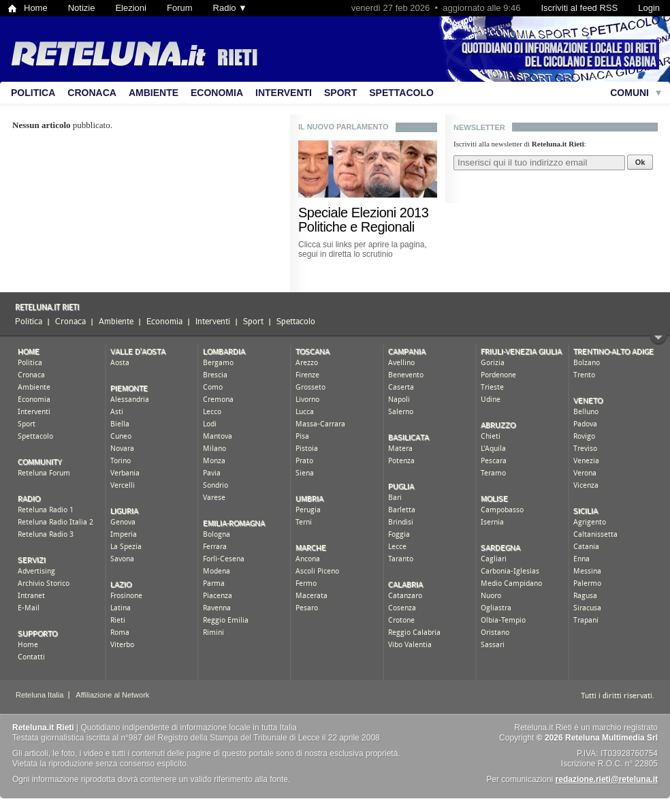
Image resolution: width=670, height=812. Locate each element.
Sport (340, 93)
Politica (33, 93)
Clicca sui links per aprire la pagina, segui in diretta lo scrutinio (363, 249)
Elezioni (131, 8)
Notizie (82, 8)
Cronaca (92, 93)
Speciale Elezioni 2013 (363, 213)
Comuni (629, 93)
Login (649, 8)
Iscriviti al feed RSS (579, 8)
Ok (640, 162)
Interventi (284, 93)
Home (36, 8)
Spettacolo (401, 93)
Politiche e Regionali (356, 227)
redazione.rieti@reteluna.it (607, 779)
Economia (217, 93)
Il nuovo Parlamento (344, 127)
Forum (180, 8)
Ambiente (154, 93)
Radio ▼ (230, 8)
